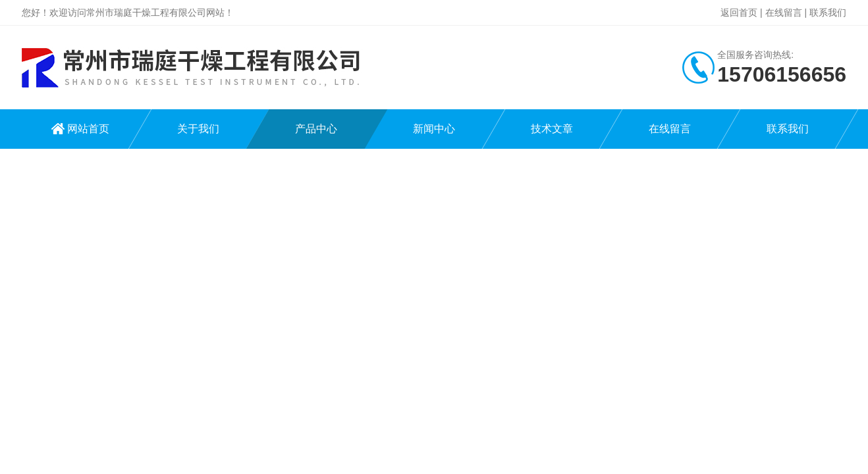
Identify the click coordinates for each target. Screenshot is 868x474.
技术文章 (552, 129)
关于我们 (198, 129)
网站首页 (88, 129)
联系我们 (828, 13)
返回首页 (739, 13)
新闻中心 (434, 129)
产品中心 (316, 129)
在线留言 (784, 13)
